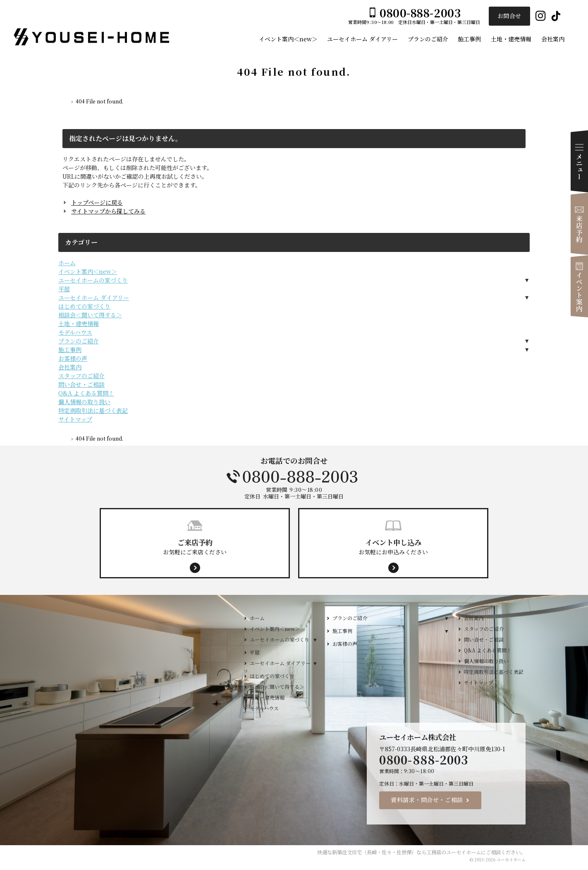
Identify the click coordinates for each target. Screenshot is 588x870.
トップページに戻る (97, 202)
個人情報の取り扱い (84, 402)
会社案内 (70, 367)
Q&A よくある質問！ (86, 393)
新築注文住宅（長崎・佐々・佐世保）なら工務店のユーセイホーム (406, 852)
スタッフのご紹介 (81, 376)
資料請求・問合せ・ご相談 (427, 800)
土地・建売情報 (79, 324)
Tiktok (556, 16)
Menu (579, 161)
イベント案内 (579, 286)
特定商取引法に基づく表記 (93, 410)
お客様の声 (73, 358)
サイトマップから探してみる (108, 211)
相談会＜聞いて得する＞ (90, 315)
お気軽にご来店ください (195, 546)
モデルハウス (75, 332)
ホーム (67, 263)
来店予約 (579, 224)
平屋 (64, 289)
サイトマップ (75, 419)
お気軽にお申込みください (393, 546)
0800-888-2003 (294, 477)
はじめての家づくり (84, 306)
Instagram (541, 16)
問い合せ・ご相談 (81, 384)
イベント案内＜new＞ (88, 271)
